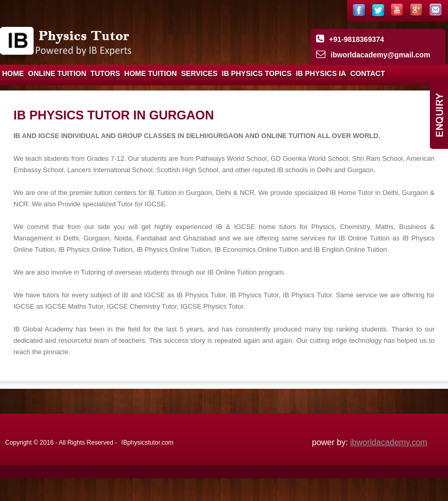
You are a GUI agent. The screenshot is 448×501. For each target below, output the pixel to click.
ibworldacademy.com (389, 442)
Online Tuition (57, 73)
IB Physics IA (321, 73)
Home (13, 73)
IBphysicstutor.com (148, 443)
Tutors (105, 73)
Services (199, 73)
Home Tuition (151, 73)
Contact (368, 73)
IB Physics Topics (257, 73)
